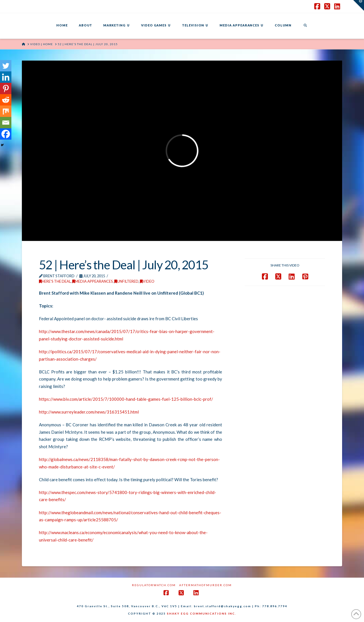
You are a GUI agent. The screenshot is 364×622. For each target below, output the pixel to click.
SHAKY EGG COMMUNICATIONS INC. (201, 613)
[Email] (6, 123)
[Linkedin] (6, 77)
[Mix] (6, 111)
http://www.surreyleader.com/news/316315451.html (89, 412)
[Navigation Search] (305, 26)
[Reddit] (6, 100)
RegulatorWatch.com (154, 585)
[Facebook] (6, 134)
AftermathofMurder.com (205, 585)
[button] (359, 5)
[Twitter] (6, 66)
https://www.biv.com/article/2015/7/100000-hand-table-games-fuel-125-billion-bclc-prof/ (126, 399)
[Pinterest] (6, 88)
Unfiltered (126, 281)
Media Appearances (93, 281)
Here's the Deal (55, 281)
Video (147, 281)
